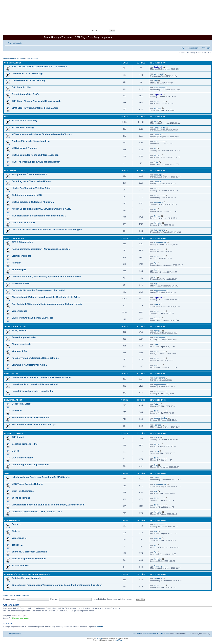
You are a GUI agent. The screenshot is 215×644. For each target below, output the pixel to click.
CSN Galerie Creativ (22, 458)
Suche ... (16, 524)
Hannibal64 (159, 202)
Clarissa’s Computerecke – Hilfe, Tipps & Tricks (37, 512)
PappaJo (157, 135)
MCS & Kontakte (20, 565)
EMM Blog (93, 37)
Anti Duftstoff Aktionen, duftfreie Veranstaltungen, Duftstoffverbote (47, 304)
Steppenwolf (159, 74)
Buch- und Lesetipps (23, 491)
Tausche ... (17, 545)
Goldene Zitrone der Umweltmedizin (31, 141)
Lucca (156, 451)
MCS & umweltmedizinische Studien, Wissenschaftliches (42, 134)
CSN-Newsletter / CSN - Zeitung (28, 80)
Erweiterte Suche (108, 33)
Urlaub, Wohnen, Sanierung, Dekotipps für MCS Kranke (41, 477)
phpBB (99, 638)
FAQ (182, 48)
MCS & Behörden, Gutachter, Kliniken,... (33, 202)
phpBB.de (119, 640)
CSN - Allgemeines (13, 63)
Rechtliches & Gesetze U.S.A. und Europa (34, 424)
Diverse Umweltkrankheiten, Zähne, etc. (33, 318)
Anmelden (206, 48)
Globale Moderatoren (20, 618)
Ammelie (99, 627)
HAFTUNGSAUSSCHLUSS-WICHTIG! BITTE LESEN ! (39, 67)
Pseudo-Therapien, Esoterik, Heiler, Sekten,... (36, 358)
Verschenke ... (19, 538)
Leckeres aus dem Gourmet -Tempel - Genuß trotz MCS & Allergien (47, 229)
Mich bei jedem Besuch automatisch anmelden (114, 599)
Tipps (7, 473)
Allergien (16, 263)
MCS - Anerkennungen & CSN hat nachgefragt (36, 162)
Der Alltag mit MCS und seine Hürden (31, 181)
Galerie (16, 451)
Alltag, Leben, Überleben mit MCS (29, 174)
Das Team (137, 634)
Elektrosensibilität (21, 256)
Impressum (107, 37)
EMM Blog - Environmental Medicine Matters (35, 108)
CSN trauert (18, 437)
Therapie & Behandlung (15, 327)
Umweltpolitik (11, 374)
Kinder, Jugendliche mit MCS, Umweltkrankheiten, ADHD (42, 209)
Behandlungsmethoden (24, 337)
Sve (155, 263)
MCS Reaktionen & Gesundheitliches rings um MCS (39, 216)
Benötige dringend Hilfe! (25, 444)
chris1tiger (158, 175)
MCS (6, 117)
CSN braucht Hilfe (21, 87)
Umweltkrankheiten (14, 238)
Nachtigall (158, 365)
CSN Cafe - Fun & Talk (23, 223)
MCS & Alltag (10, 171)
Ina (155, 148)
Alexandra (158, 566)
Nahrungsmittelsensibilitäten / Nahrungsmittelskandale (41, 249)
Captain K (158, 67)
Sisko (156, 162)
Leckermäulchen (161, 418)
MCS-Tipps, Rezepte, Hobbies (27, 484)
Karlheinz (158, 108)
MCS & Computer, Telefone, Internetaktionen (35, 155)
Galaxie (157, 304)
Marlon (157, 478)
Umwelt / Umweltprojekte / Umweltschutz (33, 391)
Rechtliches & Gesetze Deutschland (31, 418)
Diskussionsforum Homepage (27, 73)
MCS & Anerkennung (23, 127)
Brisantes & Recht (13, 400)
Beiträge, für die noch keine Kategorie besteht (27, 574)
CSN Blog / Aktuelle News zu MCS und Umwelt (36, 101)
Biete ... (16, 531)
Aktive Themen (31, 59)
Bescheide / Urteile (22, 404)
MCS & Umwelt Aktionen (25, 148)
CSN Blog (80, 37)
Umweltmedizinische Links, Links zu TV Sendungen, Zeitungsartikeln (48, 505)
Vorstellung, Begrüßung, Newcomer (30, 465)
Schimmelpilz (19, 270)
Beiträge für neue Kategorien (27, 578)
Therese (157, 216)
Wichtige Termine (21, 498)
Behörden (17, 411)
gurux (156, 121)
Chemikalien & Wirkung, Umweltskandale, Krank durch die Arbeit (46, 297)
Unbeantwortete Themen (14, 59)
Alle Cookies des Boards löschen (156, 634)
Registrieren (193, 48)
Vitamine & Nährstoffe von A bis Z (29, 365)
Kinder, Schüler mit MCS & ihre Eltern (31, 188)
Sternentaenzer (160, 242)
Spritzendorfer (160, 128)
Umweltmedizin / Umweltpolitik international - (36, 384)
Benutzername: (10, 599)
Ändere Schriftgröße (208, 42)
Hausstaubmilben (21, 283)
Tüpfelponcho (159, 88)
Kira (156, 189)
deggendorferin (160, 291)
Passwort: (54, 599)
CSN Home (66, 37)
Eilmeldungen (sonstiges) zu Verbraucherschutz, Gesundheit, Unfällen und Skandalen (57, 585)
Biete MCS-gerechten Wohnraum (29, 559)
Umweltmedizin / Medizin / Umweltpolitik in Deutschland (41, 377)
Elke (156, 491)
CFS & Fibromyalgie (22, 242)
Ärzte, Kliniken (19, 330)
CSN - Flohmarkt (12, 520)
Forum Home (51, 37)
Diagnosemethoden (22, 344)
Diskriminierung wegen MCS (27, 195)
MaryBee (158, 538)
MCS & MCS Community (25, 120)
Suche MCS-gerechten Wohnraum (30, 552)
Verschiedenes (19, 311)
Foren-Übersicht (15, 43)
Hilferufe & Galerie (14, 433)
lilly (155, 277)
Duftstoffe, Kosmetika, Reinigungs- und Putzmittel (38, 290)
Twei (156, 81)
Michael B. (158, 579)
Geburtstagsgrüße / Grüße (26, 94)
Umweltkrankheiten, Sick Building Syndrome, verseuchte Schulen (46, 276)
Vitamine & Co (19, 351)
